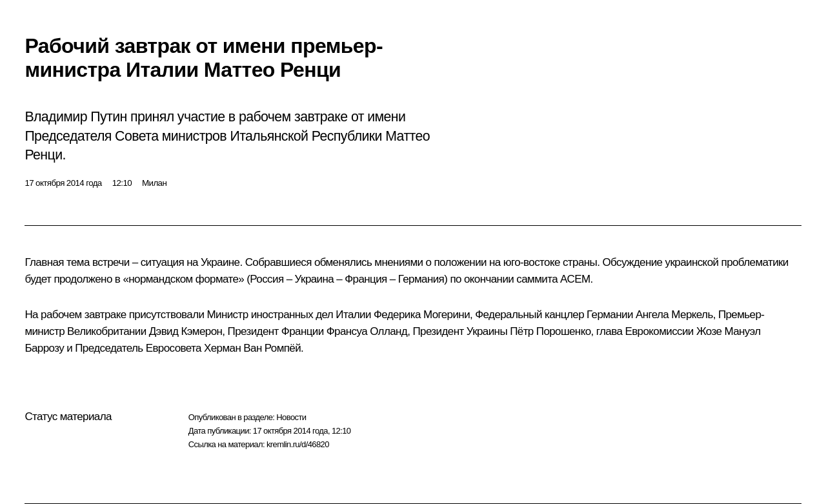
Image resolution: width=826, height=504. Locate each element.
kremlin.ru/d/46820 (298, 444)
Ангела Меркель (674, 315)
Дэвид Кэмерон (186, 331)
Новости (291, 417)
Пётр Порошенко (550, 331)
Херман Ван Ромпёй (252, 348)
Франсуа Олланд (367, 331)
